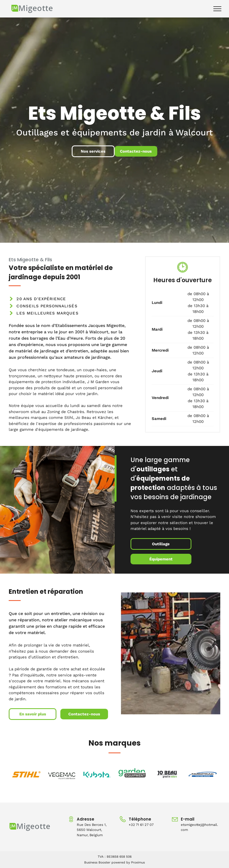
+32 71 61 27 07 (141, 825)
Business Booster (97, 862)
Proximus (138, 862)
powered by (121, 862)
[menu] (217, 9)
